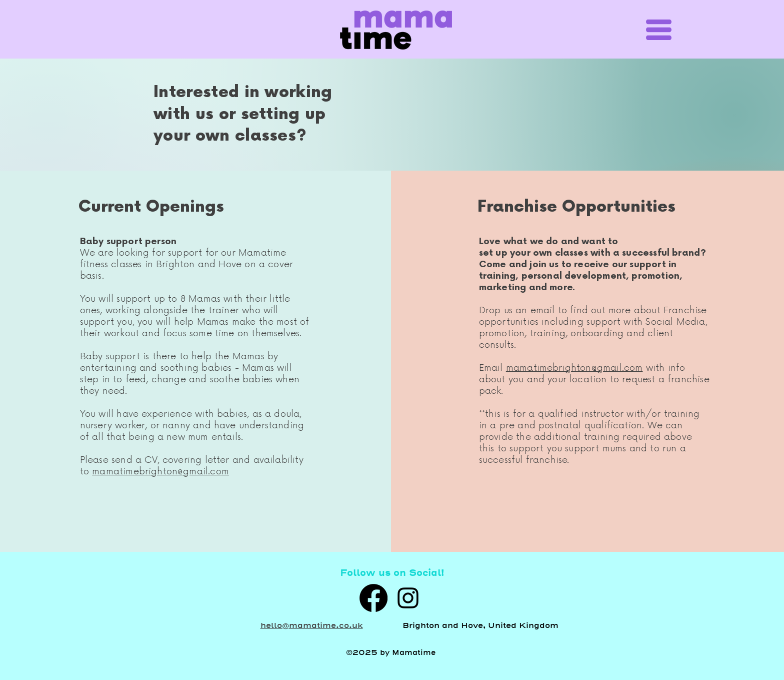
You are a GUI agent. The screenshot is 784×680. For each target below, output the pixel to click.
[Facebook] (373, 598)
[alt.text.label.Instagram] (408, 598)
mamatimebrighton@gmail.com (160, 471)
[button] (659, 30)
